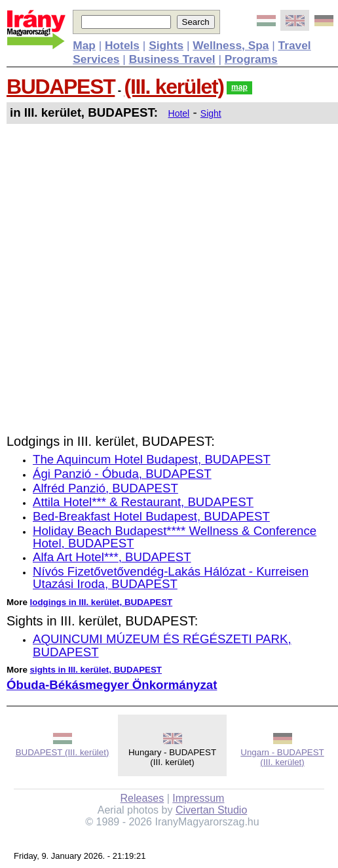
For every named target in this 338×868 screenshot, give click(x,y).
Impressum (198, 798)
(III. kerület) (174, 87)
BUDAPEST (61, 87)
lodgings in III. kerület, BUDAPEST (102, 602)
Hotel (179, 113)
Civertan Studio (211, 810)
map (239, 87)
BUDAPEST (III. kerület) (63, 752)
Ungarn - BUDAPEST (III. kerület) (282, 757)
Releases (142, 798)
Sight (211, 113)
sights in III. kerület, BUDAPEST (96, 670)
